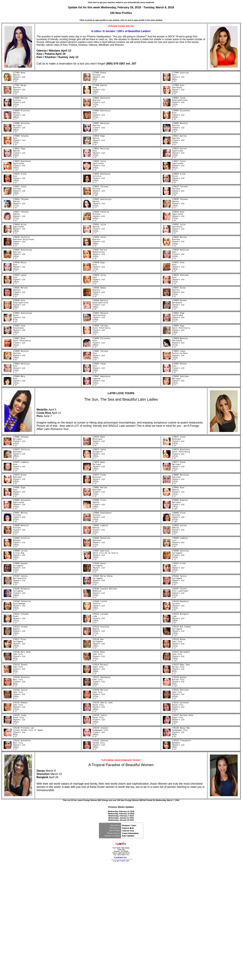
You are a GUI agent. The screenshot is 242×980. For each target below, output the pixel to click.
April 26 (54, 893)
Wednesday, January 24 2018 (121, 936)
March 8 (51, 886)
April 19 (60, 54)
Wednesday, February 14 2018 (121, 929)
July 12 (74, 57)
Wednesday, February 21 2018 (121, 927)
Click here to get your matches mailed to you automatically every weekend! (121, 2)
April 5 (52, 467)
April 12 (66, 51)
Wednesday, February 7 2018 (121, 932)
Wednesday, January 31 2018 (121, 934)
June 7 (48, 474)
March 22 (56, 890)
